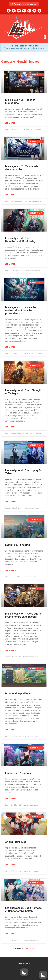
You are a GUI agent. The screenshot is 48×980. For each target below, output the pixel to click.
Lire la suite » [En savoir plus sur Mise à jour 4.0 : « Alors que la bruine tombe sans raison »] (11, 650)
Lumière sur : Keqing (17, 545)
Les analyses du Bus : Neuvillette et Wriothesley (20, 240)
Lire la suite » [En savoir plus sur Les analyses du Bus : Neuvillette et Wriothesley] (11, 264)
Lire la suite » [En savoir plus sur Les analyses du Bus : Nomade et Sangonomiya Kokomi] (11, 934)
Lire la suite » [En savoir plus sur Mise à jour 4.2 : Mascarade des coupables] (11, 195)
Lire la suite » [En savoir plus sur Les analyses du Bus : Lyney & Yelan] (11, 502)
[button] (45, 37)
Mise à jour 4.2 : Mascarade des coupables (22, 168)
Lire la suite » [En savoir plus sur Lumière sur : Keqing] (11, 570)
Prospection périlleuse (19, 694)
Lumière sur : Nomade (18, 773)
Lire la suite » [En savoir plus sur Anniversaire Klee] (11, 865)
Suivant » (30, 948)
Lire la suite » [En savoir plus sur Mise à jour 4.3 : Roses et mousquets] (11, 123)
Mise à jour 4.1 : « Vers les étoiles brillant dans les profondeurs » (21, 310)
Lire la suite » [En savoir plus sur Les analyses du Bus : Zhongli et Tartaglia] (11, 427)
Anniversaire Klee (16, 842)
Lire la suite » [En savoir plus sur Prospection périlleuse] (11, 730)
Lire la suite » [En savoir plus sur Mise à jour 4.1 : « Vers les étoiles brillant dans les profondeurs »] (11, 347)
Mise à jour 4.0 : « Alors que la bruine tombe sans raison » (23, 615)
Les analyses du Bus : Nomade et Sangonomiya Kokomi (23, 909)
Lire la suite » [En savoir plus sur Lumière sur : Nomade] (11, 799)
